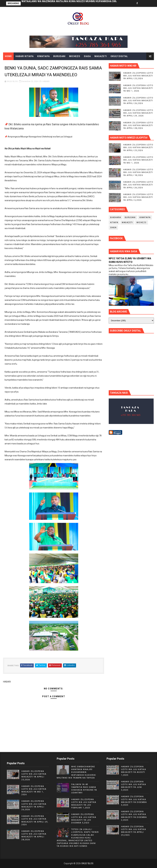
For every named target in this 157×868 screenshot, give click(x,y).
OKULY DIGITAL (119, 56)
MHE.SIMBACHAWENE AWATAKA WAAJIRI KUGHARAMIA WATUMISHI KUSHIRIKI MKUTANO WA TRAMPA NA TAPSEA (76, 772)
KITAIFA (114, 222)
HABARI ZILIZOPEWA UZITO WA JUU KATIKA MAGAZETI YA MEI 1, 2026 (138, 88)
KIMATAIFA (43, 56)
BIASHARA (116, 217)
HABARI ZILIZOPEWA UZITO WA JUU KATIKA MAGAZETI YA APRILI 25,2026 (138, 76)
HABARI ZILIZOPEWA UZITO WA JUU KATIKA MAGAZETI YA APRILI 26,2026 (138, 101)
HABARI (46, 81)
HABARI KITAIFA (25, 56)
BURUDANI (59, 56)
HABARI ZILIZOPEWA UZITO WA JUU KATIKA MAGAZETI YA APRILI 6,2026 (138, 197)
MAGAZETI (101, 56)
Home (8, 56)
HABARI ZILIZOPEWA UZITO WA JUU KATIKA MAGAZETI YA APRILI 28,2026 (138, 125)
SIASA (87, 56)
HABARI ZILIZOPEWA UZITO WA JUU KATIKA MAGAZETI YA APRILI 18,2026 (138, 172)
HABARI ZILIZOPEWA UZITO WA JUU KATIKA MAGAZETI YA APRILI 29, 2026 (138, 113)
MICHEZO (75, 56)
